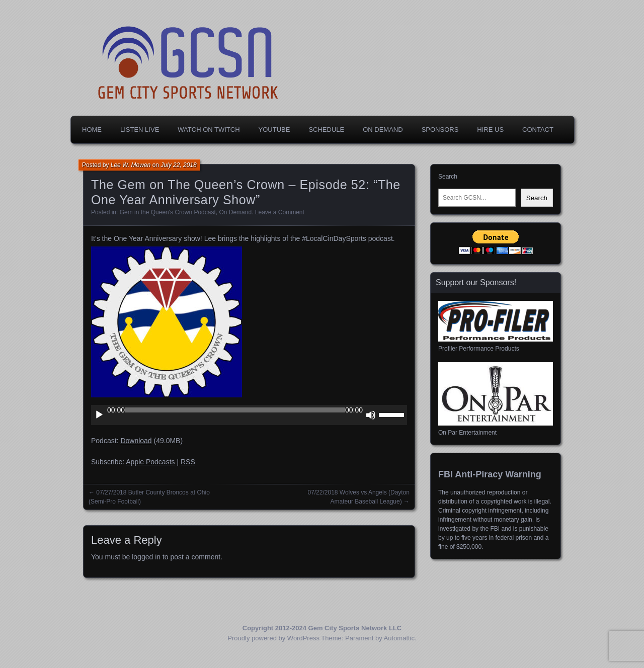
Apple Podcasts (150, 462)
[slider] (235, 410)
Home (92, 130)
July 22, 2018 (178, 165)
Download (136, 441)
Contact (538, 130)
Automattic (399, 638)
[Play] (99, 415)
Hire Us (490, 130)
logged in (146, 557)
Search (448, 177)
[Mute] (371, 415)
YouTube (274, 130)
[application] (249, 415)
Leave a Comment (280, 212)
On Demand (383, 130)
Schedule (326, 130)
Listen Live (140, 130)
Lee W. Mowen (131, 165)
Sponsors (440, 130)
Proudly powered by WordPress (273, 638)
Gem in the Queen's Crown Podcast (168, 212)
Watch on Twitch (209, 130)
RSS (188, 462)
